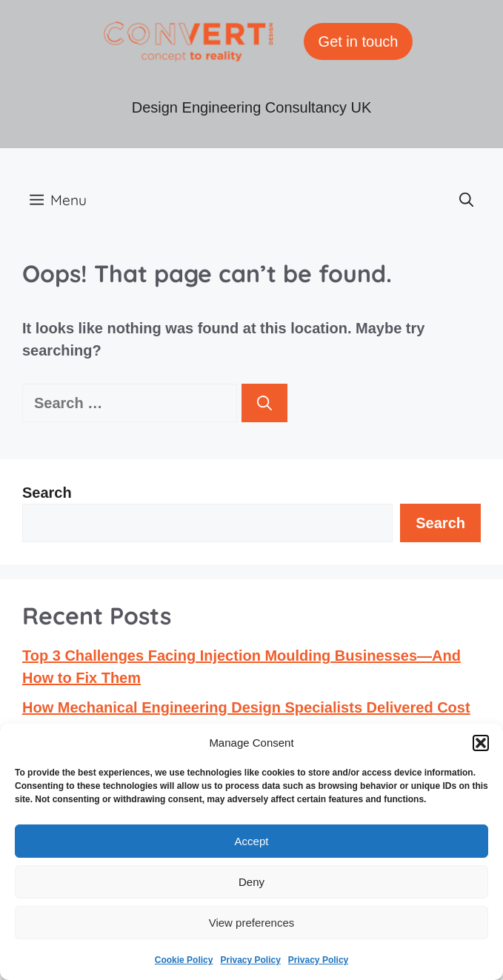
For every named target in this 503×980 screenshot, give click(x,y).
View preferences (252, 923)
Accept (252, 841)
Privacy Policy (250, 960)
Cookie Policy (184, 960)
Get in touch (359, 41)
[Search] (264, 403)
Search (47, 493)
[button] (481, 743)
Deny (251, 882)
